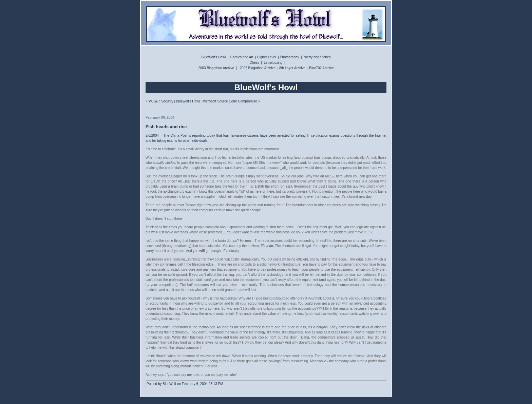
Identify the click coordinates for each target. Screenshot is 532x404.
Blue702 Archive (321, 68)
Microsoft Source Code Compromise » (231, 101)
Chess (254, 63)
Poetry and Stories (317, 57)
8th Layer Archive (292, 68)
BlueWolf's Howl (213, 57)
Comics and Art (242, 57)
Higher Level (267, 57)
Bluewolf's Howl (188, 101)
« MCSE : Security (159, 101)
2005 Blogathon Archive (258, 68)
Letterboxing (273, 63)
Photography (290, 57)
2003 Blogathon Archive (216, 68)
